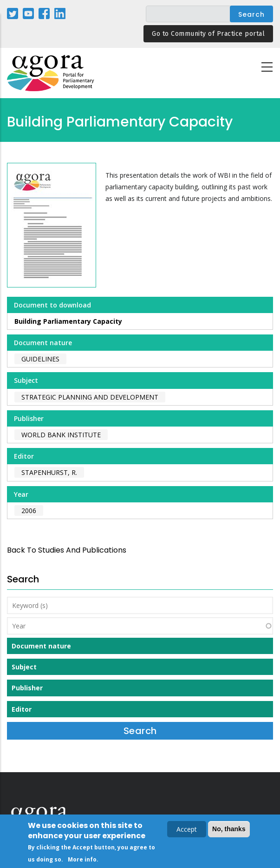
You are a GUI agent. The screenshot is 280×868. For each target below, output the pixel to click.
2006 (29, 511)
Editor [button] (22, 709)
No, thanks (229, 829)
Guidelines (40, 359)
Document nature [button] (41, 646)
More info (82, 859)
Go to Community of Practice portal (208, 34)
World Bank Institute (61, 435)
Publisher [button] (27, 688)
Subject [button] (24, 667)
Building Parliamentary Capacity (68, 321)
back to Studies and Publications (67, 550)
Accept (187, 829)
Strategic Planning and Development (90, 397)
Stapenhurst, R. (49, 472)
